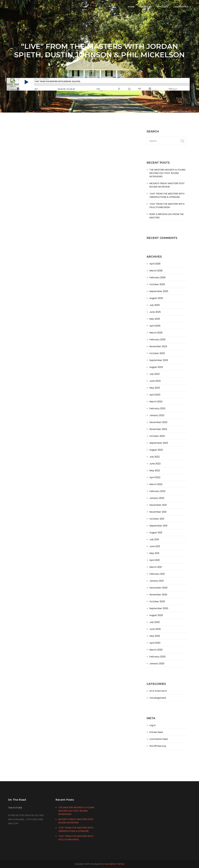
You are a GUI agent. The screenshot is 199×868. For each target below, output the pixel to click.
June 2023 (155, 381)
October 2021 (157, 519)
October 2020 (157, 601)
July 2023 (154, 374)
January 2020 (157, 664)
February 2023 (157, 408)
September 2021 (158, 526)
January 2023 (157, 415)
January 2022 (157, 498)
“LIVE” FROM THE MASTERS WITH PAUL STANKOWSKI (167, 206)
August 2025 (156, 298)
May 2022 (155, 471)
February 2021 (157, 574)
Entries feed (156, 732)
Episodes (163, 7)
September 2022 (159, 443)
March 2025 (156, 333)
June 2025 (155, 312)
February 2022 (157, 491)
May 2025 (155, 319)
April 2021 (155, 560)
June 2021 (155, 546)
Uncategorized (158, 698)
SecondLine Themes (114, 864)
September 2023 (159, 360)
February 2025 (157, 340)
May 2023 (155, 388)
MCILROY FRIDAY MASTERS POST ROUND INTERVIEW (167, 185)
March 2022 (156, 484)
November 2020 (158, 595)
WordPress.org (158, 746)
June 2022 (155, 464)
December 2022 (158, 422)
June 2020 (155, 629)
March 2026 (156, 271)
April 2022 (155, 477)
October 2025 (157, 284)
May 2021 (154, 553)
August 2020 (156, 615)
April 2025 (155, 326)
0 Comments (125, 62)
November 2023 (158, 346)
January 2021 (157, 581)
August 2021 (156, 533)
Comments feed (159, 739)
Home (131, 7)
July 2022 (154, 457)
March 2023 (156, 402)
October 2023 (157, 353)
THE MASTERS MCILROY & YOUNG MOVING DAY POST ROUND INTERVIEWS (167, 173)
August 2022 (156, 450)
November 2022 (158, 429)
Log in (153, 725)
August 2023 (156, 367)
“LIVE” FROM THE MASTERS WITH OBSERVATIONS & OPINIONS (167, 195)
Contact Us (181, 7)
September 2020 (159, 608)
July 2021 (154, 539)
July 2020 (155, 622)
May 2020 (155, 636)
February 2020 (157, 657)
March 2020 (156, 650)
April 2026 (155, 264)
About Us (146, 7)
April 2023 (155, 395)
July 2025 (155, 305)
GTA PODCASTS (103, 62)
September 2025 (159, 291)
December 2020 (158, 588)
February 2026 (157, 277)
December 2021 (158, 505)
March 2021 (156, 567)
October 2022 (157, 436)
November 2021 (158, 512)
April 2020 (155, 643)
